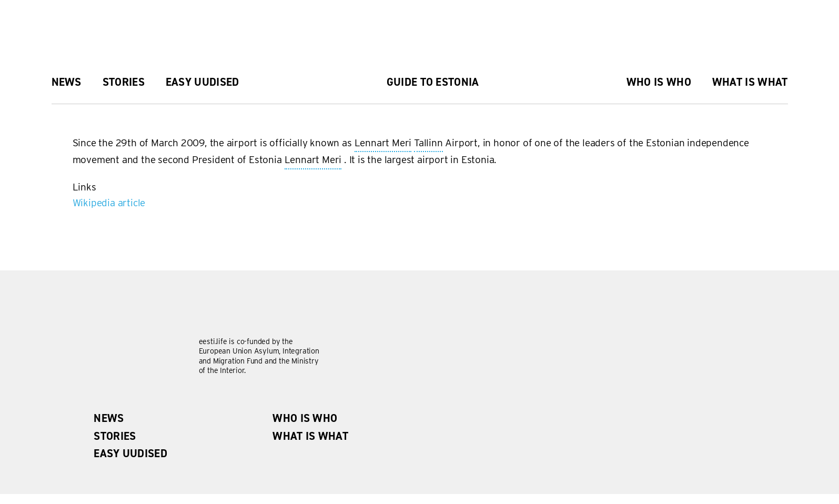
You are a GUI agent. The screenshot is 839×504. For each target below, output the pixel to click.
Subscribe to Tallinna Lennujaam (77, 215)
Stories (124, 82)
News (67, 82)
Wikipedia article (109, 203)
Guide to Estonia (433, 82)
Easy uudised (203, 82)
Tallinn (428, 144)
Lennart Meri (383, 144)
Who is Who (659, 82)
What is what (750, 82)
